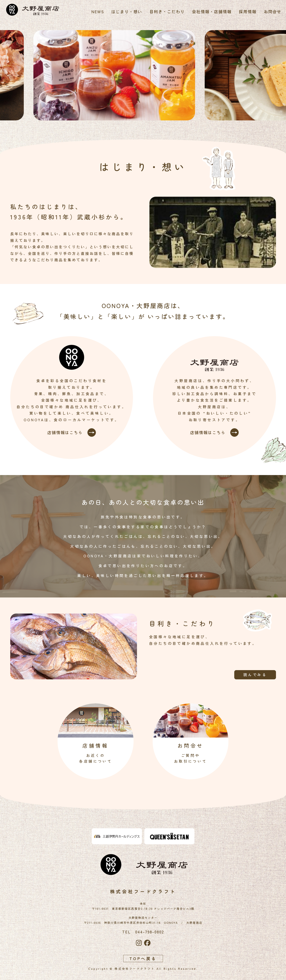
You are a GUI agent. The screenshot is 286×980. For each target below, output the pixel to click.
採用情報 (246, 12)
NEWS (96, 12)
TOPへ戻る (143, 958)
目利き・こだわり (166, 12)
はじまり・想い (126, 12)
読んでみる (253, 674)
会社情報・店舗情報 (211, 12)
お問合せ (271, 12)
